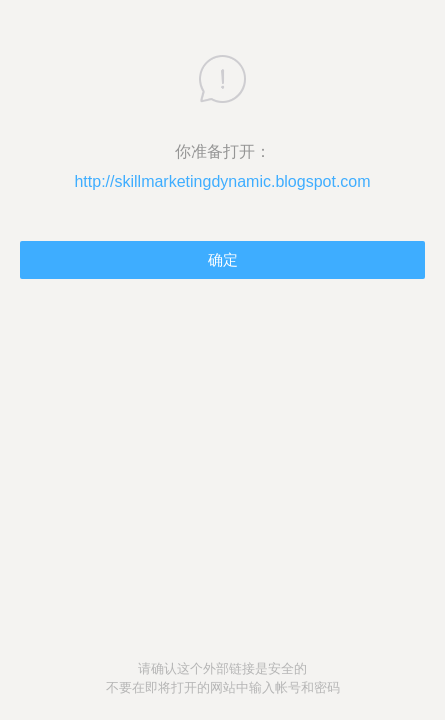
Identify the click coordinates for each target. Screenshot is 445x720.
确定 (223, 259)
